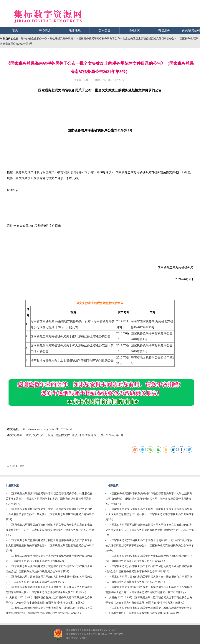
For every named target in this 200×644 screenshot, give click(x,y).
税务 (51, 435)
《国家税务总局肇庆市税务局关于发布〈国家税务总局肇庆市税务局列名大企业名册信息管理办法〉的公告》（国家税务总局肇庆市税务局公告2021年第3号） (50, 514)
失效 (36, 435)
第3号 (120, 435)
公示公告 (105, 30)
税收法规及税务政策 (62, 39)
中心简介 (45, 30)
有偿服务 (164, 30)
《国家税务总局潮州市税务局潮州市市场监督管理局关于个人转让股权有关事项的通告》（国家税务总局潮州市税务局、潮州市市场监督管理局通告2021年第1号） (49, 499)
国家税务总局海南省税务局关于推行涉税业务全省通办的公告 (71, 336)
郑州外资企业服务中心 (34, 39)
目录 (74, 435)
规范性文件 (62, 435)
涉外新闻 (134, 30)
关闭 (20, 466)
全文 (28, 435)
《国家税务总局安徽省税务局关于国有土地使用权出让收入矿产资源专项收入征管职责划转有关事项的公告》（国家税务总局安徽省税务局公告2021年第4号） (50, 546)
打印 (11, 466)
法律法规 (75, 30)
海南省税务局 (88, 435)
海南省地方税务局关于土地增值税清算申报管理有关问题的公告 (72, 360)
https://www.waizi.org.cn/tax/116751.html (47, 429)
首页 (15, 30)
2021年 (110, 435)
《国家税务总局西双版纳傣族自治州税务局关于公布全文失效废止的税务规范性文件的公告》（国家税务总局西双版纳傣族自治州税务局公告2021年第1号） (50, 530)
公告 (101, 435)
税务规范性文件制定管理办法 (35, 172)
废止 (43, 435)
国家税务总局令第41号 (73, 172)
